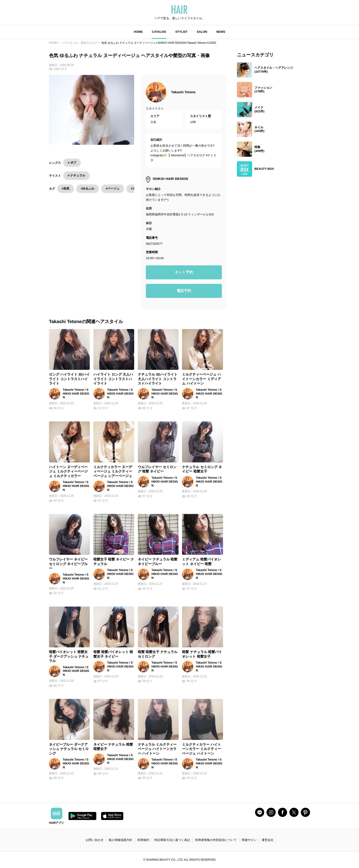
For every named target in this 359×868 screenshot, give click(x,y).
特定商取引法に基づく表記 (172, 840)
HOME (138, 32)
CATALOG (159, 32)
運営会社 (268, 840)
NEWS (221, 32)
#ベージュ (113, 188)
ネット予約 (184, 272)
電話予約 (184, 291)
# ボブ (72, 163)
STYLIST (181, 32)
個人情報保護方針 (120, 840)
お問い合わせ (95, 840)
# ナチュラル (76, 175)
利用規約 (143, 840)
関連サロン (249, 840)
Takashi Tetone (183, 92)
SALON (202, 32)
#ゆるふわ (88, 188)
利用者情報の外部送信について (216, 840)
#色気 (66, 188)
